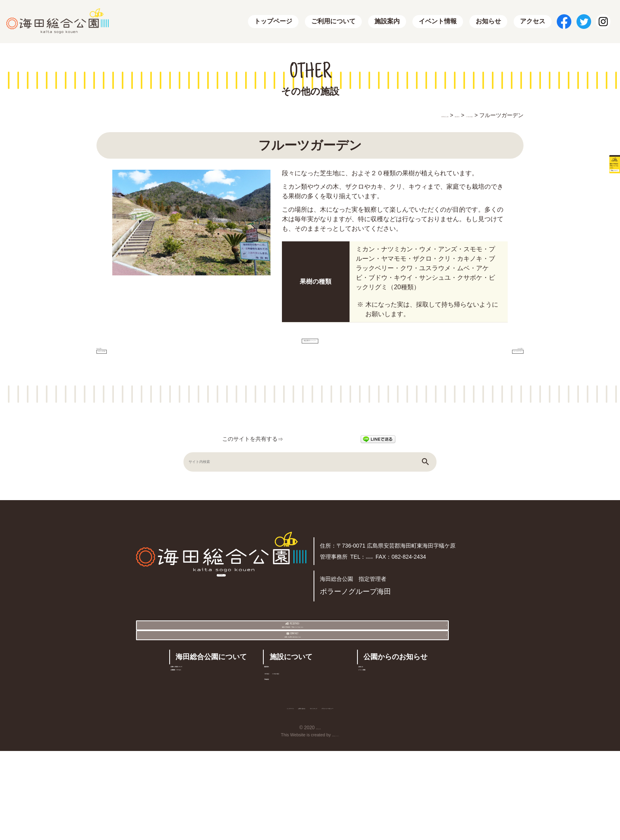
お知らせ (488, 22)
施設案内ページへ (310, 345)
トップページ (273, 22)
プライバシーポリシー (393, 794)
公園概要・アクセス (204, 748)
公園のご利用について (207, 733)
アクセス (533, 22)
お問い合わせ (271, 794)
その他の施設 (317, 742)
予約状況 (282, 758)
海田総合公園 (318, 817)
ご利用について (333, 22)
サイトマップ (327, 794)
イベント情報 (438, 22)
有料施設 (281, 742)
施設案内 (387, 22)
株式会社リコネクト (336, 824)
